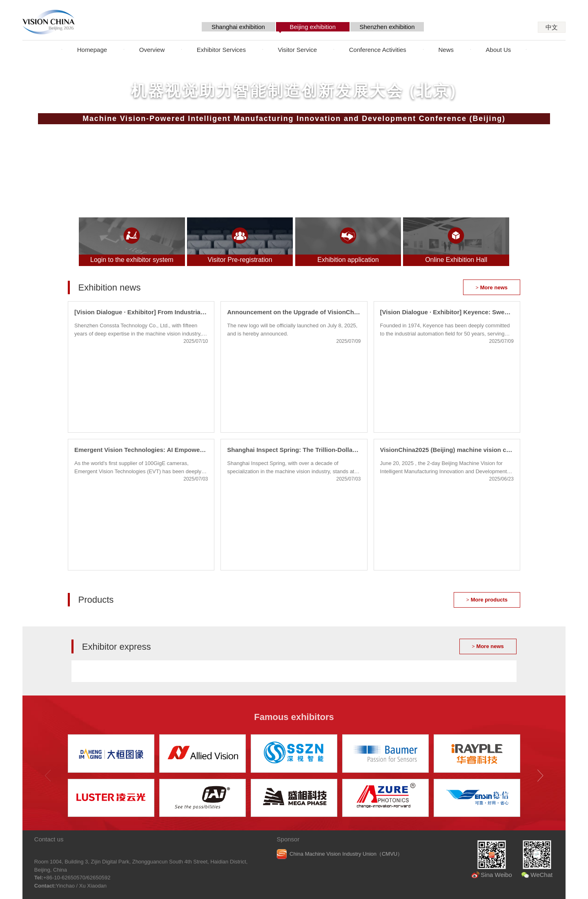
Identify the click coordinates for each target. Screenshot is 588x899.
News (446, 50)
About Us (499, 50)
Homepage (92, 50)
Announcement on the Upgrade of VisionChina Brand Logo (294, 312)
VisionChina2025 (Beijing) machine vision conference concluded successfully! (447, 450)
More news (492, 287)
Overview (152, 50)
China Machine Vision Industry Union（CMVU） (346, 854)
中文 (552, 27)
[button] (540, 776)
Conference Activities (378, 50)
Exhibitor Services (221, 50)
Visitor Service (298, 50)
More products (487, 600)
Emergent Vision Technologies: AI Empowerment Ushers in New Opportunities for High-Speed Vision (141, 450)
